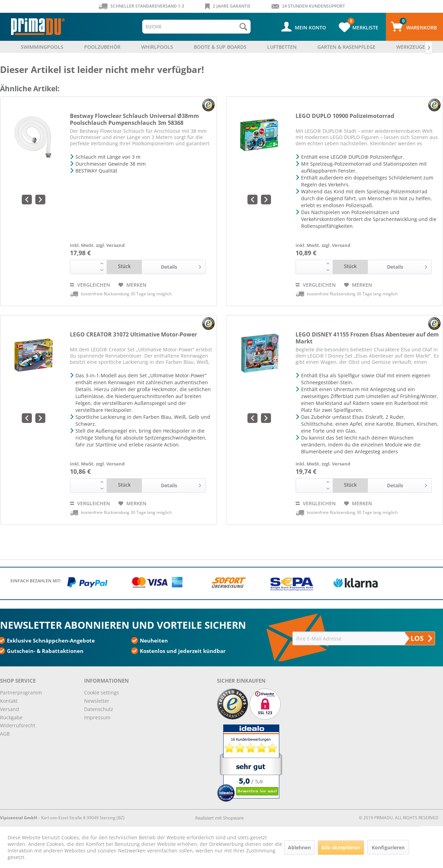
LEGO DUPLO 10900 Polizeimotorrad (345, 116)
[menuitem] (197, 27)
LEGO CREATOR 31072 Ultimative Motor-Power (133, 335)
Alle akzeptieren (341, 847)
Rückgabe (11, 717)
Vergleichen (90, 285)
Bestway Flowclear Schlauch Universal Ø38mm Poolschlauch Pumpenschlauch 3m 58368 (134, 119)
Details (181, 266)
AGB (5, 734)
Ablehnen (299, 847)
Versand (10, 709)
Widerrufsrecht (18, 725)
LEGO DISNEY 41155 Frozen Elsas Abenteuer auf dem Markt (367, 338)
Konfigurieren (388, 847)
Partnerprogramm (21, 692)
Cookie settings (102, 692)
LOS (421, 638)
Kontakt (9, 701)
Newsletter (97, 701)
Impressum (97, 717)
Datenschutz (99, 709)
